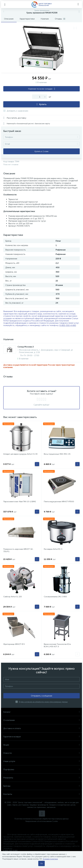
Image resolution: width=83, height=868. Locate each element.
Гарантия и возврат (41, 737)
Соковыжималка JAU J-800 (55, 597)
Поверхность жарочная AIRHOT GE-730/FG (18, 550)
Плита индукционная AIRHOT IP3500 (59, 502)
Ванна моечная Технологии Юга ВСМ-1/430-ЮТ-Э (57, 645)
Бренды (41, 786)
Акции (41, 745)
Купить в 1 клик (41, 151)
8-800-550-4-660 (68, 325)
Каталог (41, 712)
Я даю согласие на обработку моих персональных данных (43, 702)
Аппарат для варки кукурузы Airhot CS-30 (20, 454)
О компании (41, 720)
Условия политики (50, 859)
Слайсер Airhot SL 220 (13, 597)
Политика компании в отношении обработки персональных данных (41, 819)
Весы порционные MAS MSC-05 (57, 454)
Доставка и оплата (41, 728)
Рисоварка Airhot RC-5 (53, 549)
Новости (41, 753)
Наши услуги (41, 761)
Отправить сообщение (42, 696)
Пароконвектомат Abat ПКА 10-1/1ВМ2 (20, 502)
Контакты (41, 794)
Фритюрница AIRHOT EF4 (14, 644)
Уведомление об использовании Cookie (42, 821)
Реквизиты (41, 778)
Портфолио (41, 769)
